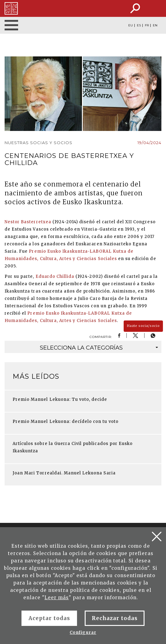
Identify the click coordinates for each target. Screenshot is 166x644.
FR (147, 25)
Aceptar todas (49, 618)
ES (139, 25)
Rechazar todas (115, 618)
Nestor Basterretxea (28, 222)
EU (131, 25)
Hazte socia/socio (143, 326)
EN (155, 25)
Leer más (57, 598)
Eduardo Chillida (55, 276)
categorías (99, 348)
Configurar (83, 632)
